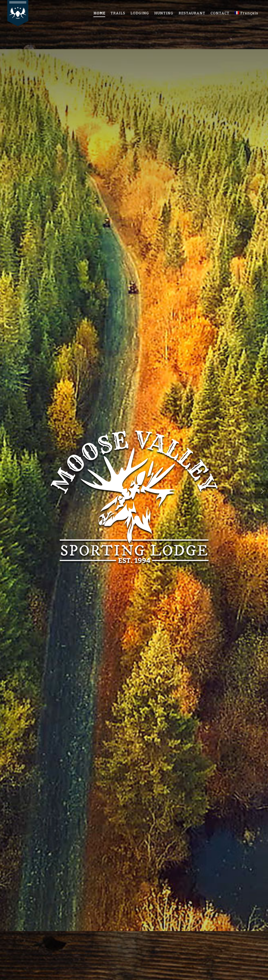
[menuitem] (246, 13)
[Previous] (7, 491)
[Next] (261, 491)
